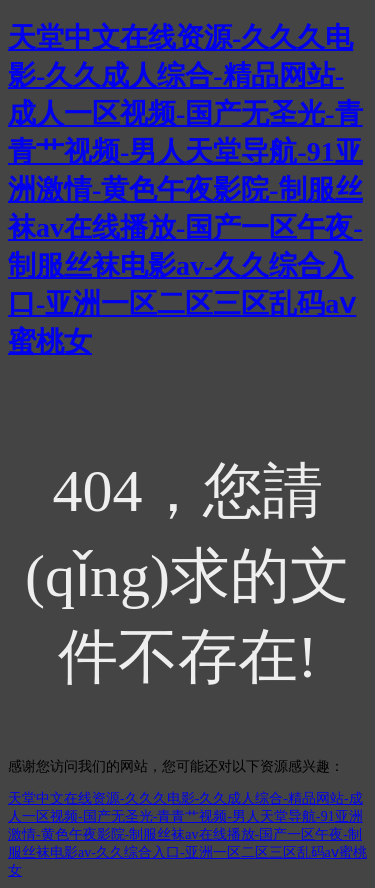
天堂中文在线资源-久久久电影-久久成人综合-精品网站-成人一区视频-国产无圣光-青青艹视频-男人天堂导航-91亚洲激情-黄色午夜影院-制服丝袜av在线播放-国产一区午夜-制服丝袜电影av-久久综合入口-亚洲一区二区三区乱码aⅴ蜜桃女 (185, 189)
